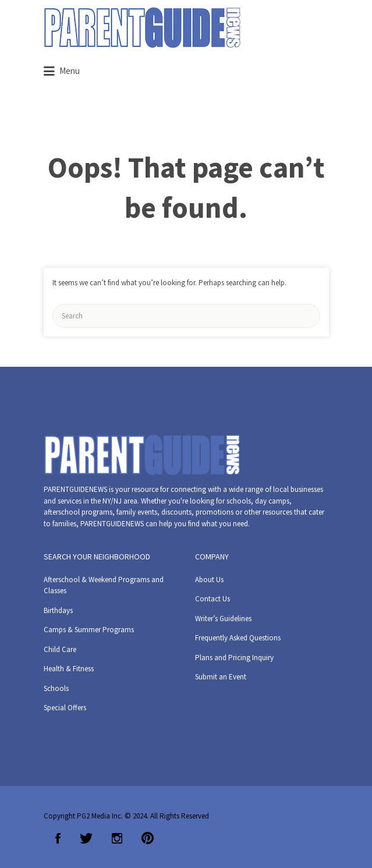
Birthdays (58, 610)
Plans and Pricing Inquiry (234, 658)
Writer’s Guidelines (223, 619)
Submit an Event (221, 677)
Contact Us (212, 599)
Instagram (117, 838)
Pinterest (148, 838)
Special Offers (65, 708)
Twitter (86, 838)
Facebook (58, 838)
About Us (209, 580)
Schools (56, 688)
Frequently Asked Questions (238, 638)
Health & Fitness (69, 669)
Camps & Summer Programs (89, 630)
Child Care (60, 649)
